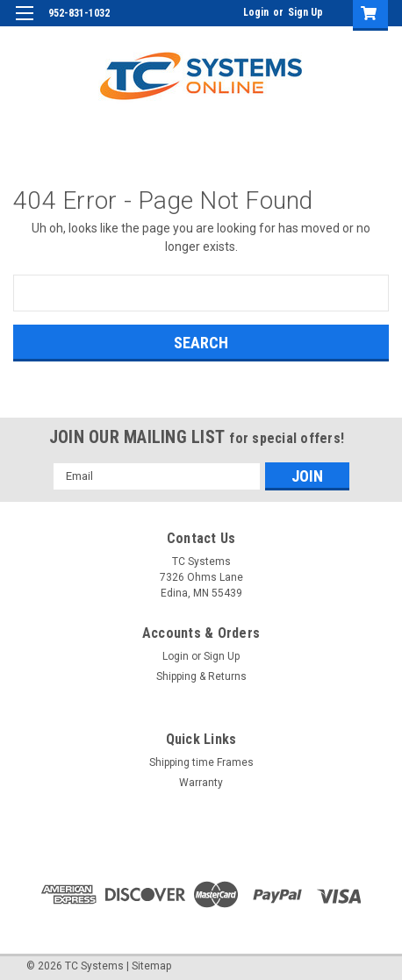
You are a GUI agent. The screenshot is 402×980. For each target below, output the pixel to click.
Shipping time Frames (201, 762)
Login (256, 12)
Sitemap (151, 966)
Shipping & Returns (201, 676)
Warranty (201, 783)
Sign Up (305, 12)
